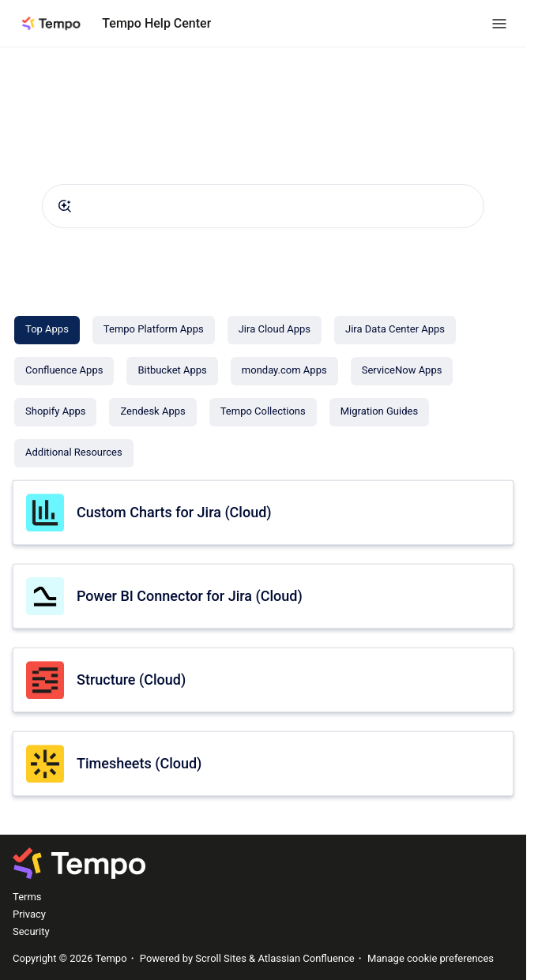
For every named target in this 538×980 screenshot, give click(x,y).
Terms (27, 897)
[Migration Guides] (379, 412)
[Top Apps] (47, 330)
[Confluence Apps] (64, 371)
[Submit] (65, 206)
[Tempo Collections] (263, 412)
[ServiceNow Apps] (402, 371)
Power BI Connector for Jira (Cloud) (190, 596)
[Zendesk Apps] (152, 412)
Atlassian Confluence (306, 958)
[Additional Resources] (74, 453)
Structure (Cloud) (131, 680)
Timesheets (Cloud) (139, 763)
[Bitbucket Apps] (172, 371)
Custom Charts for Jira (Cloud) (174, 512)
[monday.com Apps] (284, 371)
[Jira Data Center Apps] (395, 330)
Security (31, 931)
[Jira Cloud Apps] (275, 330)
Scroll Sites (221, 958)
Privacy (29, 914)
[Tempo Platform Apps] (154, 330)
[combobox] (263, 206)
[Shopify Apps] (55, 412)
